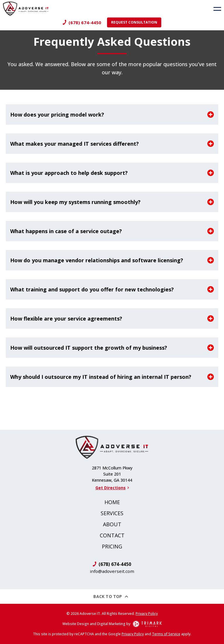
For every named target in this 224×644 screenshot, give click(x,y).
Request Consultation (134, 22)
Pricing (112, 546)
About (112, 524)
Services (112, 513)
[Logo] (24, 9)
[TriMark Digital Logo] (147, 624)
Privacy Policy (147, 614)
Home (112, 502)
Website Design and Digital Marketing (94, 624)
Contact (112, 535)
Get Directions (112, 488)
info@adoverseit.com (112, 571)
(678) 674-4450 (85, 22)
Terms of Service (166, 634)
